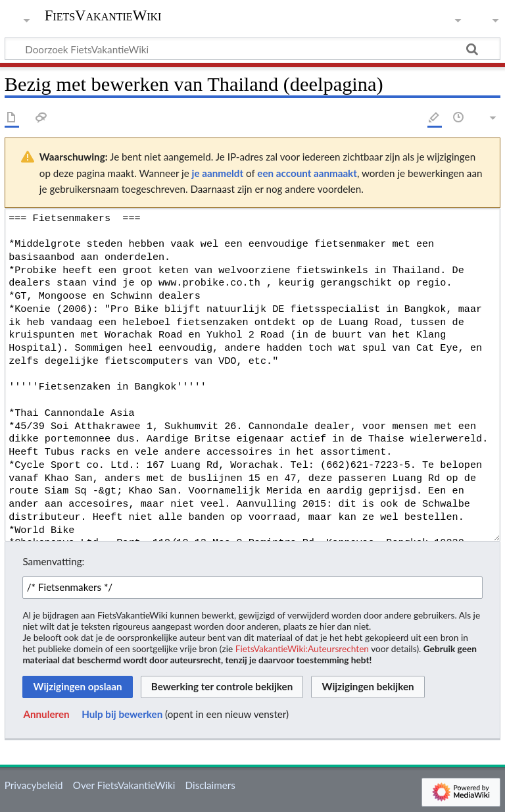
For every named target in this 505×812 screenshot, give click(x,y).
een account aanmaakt (307, 173)
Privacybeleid (34, 785)
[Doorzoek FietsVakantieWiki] (252, 49)
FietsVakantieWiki (103, 16)
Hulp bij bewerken (122, 714)
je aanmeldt (218, 173)
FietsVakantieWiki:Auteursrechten (302, 648)
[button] (46, 715)
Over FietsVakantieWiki (124, 785)
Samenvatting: (53, 561)
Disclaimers (210, 785)
